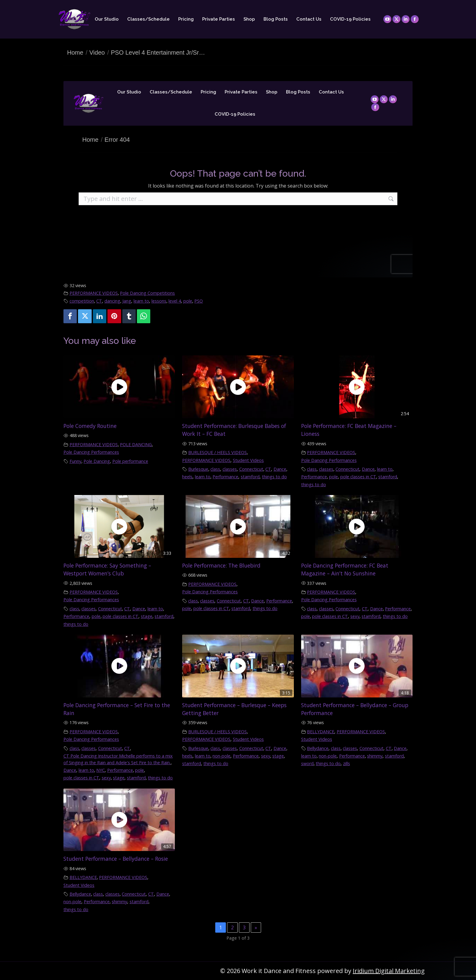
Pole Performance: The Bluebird (221, 565)
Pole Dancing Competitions (147, 293)
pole (188, 301)
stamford (250, 477)
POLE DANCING (136, 444)
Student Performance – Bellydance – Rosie (116, 859)
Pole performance (130, 461)
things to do (274, 477)
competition (82, 301)
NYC (100, 770)
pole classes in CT (358, 477)
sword (307, 763)
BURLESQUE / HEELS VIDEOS (218, 452)
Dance (280, 469)
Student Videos (248, 460)
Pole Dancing (97, 461)
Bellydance (318, 748)
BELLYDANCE (321, 732)
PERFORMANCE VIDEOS (94, 293)
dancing (112, 301)
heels (187, 477)
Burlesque (198, 469)
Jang (127, 301)
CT (99, 301)
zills (347, 763)
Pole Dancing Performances (91, 452)
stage (147, 616)
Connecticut (251, 469)
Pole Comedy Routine (90, 426)
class (215, 469)
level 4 (175, 301)
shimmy (375, 756)
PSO (199, 301)
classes (230, 469)
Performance (225, 477)
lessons (159, 301)
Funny (75, 461)
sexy (355, 616)
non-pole (221, 756)
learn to (141, 301)
